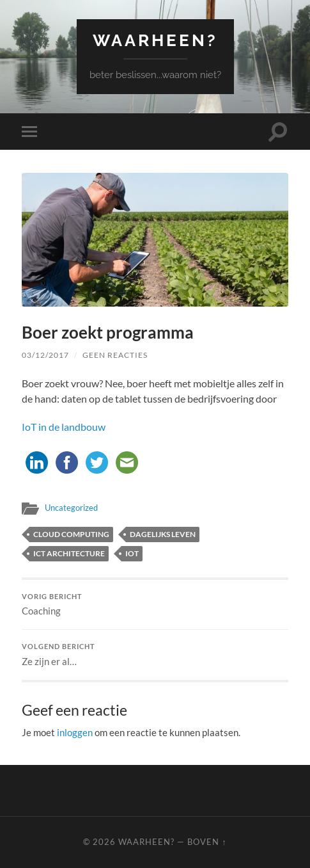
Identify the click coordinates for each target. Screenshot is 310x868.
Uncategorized (71, 508)
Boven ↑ (207, 842)
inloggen (75, 732)
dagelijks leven (163, 534)
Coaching (155, 605)
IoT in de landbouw (64, 427)
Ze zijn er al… (155, 655)
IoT (132, 553)
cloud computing (71, 534)
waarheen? (155, 40)
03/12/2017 (45, 355)
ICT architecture (69, 553)
